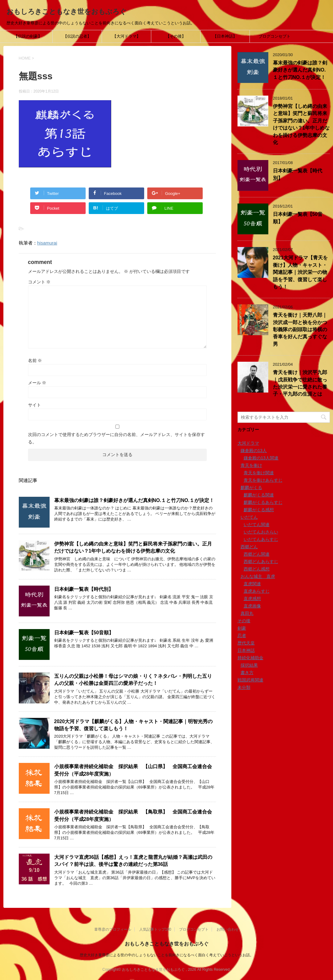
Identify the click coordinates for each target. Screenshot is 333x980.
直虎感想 (252, 599)
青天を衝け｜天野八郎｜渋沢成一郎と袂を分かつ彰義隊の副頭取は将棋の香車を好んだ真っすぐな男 (300, 329)
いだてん (249, 517)
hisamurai (47, 243)
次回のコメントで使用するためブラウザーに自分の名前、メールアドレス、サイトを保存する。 (116, 438)
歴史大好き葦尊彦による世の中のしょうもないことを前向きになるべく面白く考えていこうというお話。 (167, 955)
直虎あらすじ (257, 591)
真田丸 (247, 613)
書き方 (247, 673)
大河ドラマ (248, 443)
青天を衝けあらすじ (263, 480)
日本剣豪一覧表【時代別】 (84, 589)
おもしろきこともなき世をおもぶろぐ (67, 12)
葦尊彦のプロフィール (113, 929)
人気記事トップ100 (155, 929)
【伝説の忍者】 (77, 36)
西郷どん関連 (257, 554)
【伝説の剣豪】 (28, 36)
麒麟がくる (251, 488)
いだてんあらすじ (261, 539)
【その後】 (176, 36)
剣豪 (242, 628)
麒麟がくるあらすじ (263, 502)
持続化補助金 (250, 658)
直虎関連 (252, 584)
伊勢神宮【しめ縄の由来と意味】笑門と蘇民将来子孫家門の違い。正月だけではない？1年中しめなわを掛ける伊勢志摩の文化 (133, 547)
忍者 (242, 636)
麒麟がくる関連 (259, 495)
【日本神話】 (225, 36)
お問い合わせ (228, 929)
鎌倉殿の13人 (254, 451)
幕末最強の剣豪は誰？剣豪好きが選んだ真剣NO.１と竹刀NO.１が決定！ (134, 500)
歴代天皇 (246, 643)
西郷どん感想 (257, 569)
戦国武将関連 (250, 680)
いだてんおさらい (261, 532)
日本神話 (246, 650)
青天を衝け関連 (259, 473)
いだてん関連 (257, 525)
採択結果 (249, 665)
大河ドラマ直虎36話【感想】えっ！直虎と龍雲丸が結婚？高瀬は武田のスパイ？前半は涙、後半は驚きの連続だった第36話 (133, 861)
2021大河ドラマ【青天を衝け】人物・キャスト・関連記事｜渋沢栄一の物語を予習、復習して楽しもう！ (301, 272)
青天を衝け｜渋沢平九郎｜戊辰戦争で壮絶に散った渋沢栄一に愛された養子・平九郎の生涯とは (300, 383)
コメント (39, 282)
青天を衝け (251, 465)
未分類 (244, 687)
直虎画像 (252, 606)
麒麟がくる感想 (259, 510)
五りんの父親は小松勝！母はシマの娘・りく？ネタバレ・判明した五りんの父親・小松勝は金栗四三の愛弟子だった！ (133, 680)
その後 (244, 621)
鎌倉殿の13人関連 (261, 458)
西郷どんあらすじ (261, 562)
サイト (35, 405)
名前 (35, 360)
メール (37, 383)
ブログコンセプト (274, 36)
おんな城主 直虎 (258, 576)
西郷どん (249, 547)
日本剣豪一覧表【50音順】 (84, 633)
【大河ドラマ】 (126, 36)
